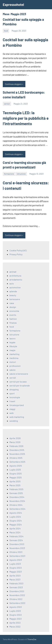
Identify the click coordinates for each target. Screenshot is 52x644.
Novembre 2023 (17, 548)
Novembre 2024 (17, 501)
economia (14, 311)
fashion (13, 319)
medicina (14, 358)
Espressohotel (13, 5)
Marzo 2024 (15, 532)
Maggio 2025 (16, 477)
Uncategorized (17, 405)
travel (12, 401)
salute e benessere (19, 374)
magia (12, 350)
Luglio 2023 (15, 564)
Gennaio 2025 (16, 493)
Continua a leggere (13, 84)
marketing (14, 354)
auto (12, 283)
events (13, 315)
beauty (13, 295)
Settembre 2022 (17, 603)
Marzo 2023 (15, 579)
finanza (13, 323)
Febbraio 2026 (16, 446)
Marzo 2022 (15, 627)
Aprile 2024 (15, 528)
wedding (14, 421)
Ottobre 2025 (16, 458)
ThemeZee (32, 639)
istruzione (21, 174)
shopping (14, 389)
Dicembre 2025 (17, 450)
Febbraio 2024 (16, 536)
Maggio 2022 (16, 619)
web (12, 413)
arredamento (16, 280)
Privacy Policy (16, 254)
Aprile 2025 (15, 481)
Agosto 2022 (16, 607)
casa (12, 303)
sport (12, 393)
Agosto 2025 (16, 466)
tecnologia (15, 397)
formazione (9, 174)
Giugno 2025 (16, 474)
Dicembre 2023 (17, 544)
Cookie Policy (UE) (18, 250)
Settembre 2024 (17, 509)
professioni (15, 366)
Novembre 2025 (17, 454)
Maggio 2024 (16, 525)
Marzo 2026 (15, 442)
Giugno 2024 (16, 521)
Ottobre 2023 (16, 552)
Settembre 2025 (17, 462)
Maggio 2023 (16, 572)
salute (12, 370)
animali (13, 272)
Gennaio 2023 (16, 587)
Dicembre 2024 (17, 497)
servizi (7, 104)
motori (13, 362)
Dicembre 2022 (17, 591)
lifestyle (13, 346)
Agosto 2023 (16, 560)
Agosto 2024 (16, 513)
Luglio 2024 (15, 517)
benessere (15, 299)
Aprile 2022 (15, 623)
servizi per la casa (18, 382)
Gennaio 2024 (16, 540)
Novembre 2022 (17, 595)
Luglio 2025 (15, 470)
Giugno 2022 (16, 615)
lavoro (12, 338)
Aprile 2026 (15, 438)
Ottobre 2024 (16, 505)
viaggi (12, 409)
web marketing (17, 417)
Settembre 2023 (17, 556)
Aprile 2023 (15, 576)
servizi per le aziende (20, 385)
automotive (15, 287)
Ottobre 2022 (16, 599)
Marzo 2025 (15, 485)
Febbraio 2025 (16, 489)
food (6, 31)
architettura (15, 276)
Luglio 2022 (15, 611)
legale (12, 342)
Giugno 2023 (16, 568)
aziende (13, 291)
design (13, 307)
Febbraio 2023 (16, 583)
